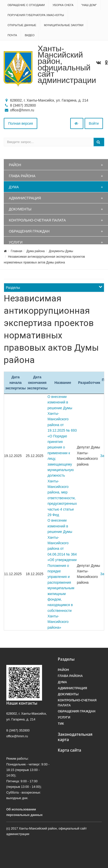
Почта (12, 35)
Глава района (22, 176)
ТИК (61, 724)
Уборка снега (63, 5)
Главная (17, 251)
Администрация (25, 198)
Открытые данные (22, 25)
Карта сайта (70, 750)
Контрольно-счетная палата (37, 220)
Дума (14, 187)
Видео (30, 35)
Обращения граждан (29, 231)
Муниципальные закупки (64, 25)
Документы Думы (61, 251)
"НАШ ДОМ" (89, 5)
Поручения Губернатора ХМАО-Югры (36, 15)
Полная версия (21, 123)
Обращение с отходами (26, 5)
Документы (20, 209)
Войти (94, 123)
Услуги (16, 242)
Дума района (35, 251)
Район (15, 165)
